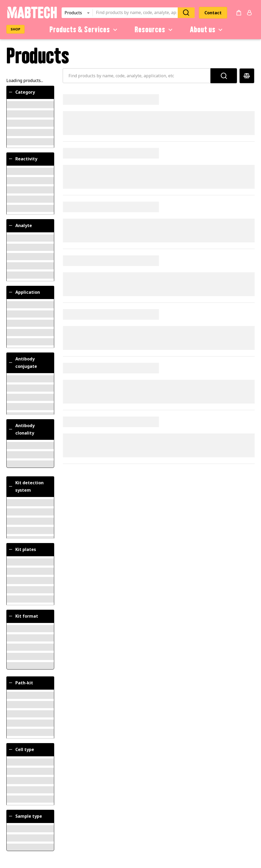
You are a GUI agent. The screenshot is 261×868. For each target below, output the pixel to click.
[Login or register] (249, 13)
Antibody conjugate (22, 363)
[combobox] (137, 13)
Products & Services (84, 30)
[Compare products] (247, 76)
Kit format (23, 616)
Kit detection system (26, 486)
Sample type (25, 816)
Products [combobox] (73, 13)
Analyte (20, 225)
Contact (213, 13)
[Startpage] (32, 17)
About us (207, 30)
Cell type (21, 749)
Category (21, 92)
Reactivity (23, 159)
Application (24, 292)
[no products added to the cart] (239, 13)
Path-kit (20, 683)
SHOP (15, 29)
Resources (154, 30)
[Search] (186, 13)
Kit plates (22, 549)
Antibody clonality (21, 429)
